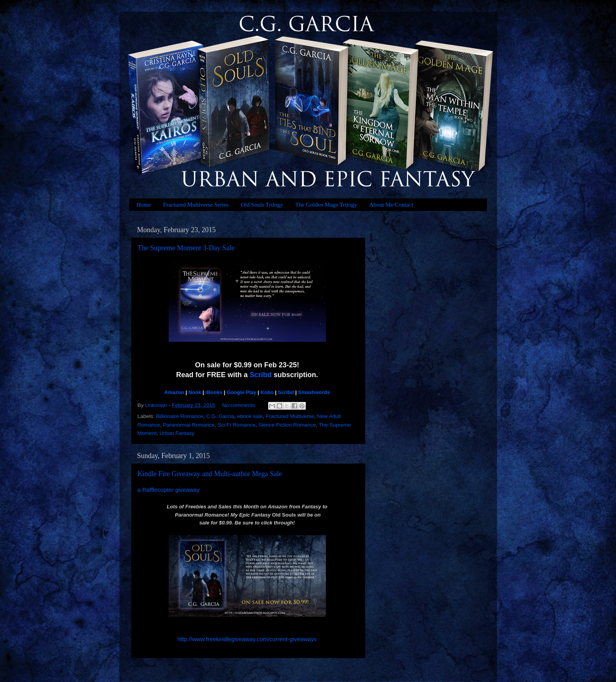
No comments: (240, 405)
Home (144, 205)
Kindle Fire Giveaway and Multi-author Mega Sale (210, 474)
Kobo (267, 392)
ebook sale (250, 416)
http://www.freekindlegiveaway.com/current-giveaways (247, 639)
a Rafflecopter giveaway (169, 490)
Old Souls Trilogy (262, 205)
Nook (195, 392)
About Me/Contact (391, 205)
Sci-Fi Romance (237, 425)
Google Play (242, 392)
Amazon (174, 392)
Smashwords (314, 392)
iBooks (214, 392)
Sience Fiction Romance (287, 425)
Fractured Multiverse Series (196, 205)
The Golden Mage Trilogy (326, 205)
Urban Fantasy (177, 433)
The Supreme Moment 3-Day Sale (186, 248)
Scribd (261, 375)
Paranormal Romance (189, 425)
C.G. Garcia (220, 416)
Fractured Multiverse (290, 416)
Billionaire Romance (180, 416)
